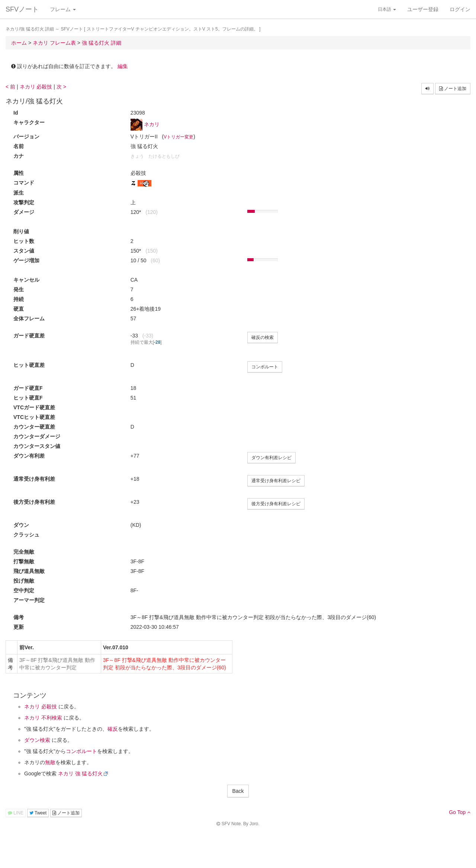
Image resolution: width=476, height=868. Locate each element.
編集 (123, 66)
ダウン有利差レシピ (271, 458)
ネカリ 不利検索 (43, 718)
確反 (113, 729)
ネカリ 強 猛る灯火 (80, 773)
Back (238, 791)
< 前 (10, 87)
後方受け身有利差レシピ (276, 504)
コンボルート (265, 367)
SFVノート (22, 9)
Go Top (460, 812)
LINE (16, 813)
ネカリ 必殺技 (36, 87)
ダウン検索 (37, 740)
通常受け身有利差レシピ (276, 481)
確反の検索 (263, 337)
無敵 (50, 762)
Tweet (38, 813)
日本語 (387, 9)
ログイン (460, 9)
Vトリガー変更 (178, 137)
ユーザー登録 (423, 9)
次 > (61, 87)
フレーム (63, 9)
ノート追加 (453, 89)
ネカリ (152, 124)
